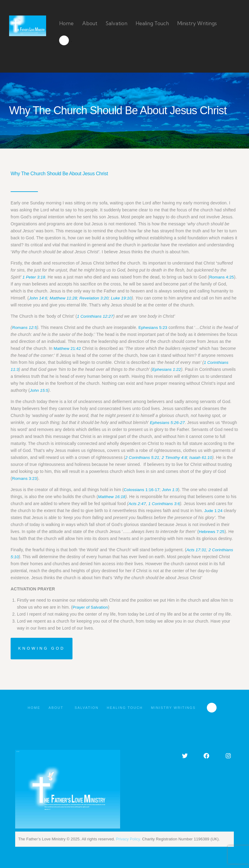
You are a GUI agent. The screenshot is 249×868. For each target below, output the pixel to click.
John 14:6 (38, 298)
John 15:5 (74, 390)
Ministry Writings (176, 708)
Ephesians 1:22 (190, 369)
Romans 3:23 (25, 478)
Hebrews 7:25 (212, 531)
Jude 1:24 (214, 511)
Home (32, 708)
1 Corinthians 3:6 (165, 504)
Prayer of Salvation (91, 607)
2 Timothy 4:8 (176, 457)
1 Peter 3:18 (34, 277)
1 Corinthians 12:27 (96, 316)
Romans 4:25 (223, 277)
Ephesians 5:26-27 (168, 422)
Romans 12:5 (25, 327)
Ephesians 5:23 (154, 327)
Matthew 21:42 (75, 348)
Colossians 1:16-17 (142, 490)
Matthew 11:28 (64, 298)
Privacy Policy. (129, 839)
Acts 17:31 (196, 550)
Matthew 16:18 (112, 497)
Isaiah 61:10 (203, 457)
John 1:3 (172, 490)
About (56, 708)
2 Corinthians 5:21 (143, 457)
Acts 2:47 (137, 504)
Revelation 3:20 (96, 298)
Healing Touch (125, 708)
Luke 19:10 (124, 298)
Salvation (86, 708)
